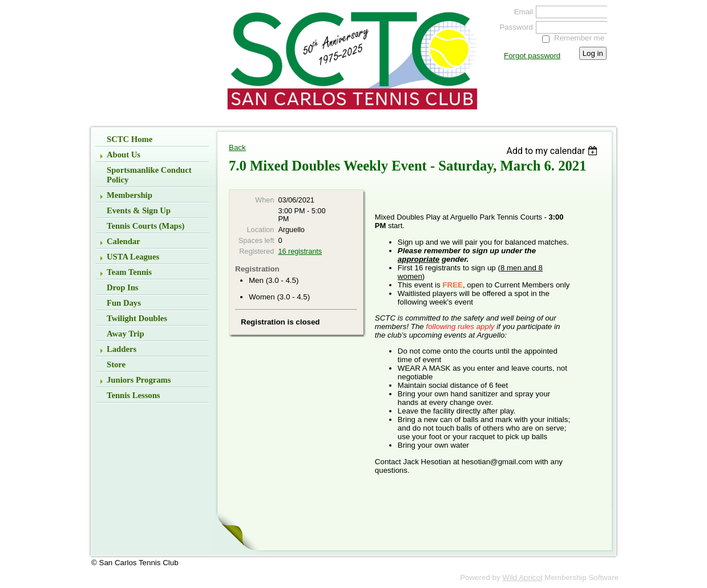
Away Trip (126, 334)
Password (514, 27)
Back (237, 147)
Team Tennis (129, 272)
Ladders (122, 349)
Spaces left (256, 241)
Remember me (579, 38)
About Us (124, 155)
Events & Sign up (139, 210)
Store (116, 364)
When (264, 200)
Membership (130, 195)
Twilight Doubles (137, 318)
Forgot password (532, 56)
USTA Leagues (133, 257)
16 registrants (300, 252)
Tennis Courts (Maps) (146, 226)
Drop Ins (123, 287)
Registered (256, 252)
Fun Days (124, 303)
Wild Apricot (522, 577)
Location (261, 230)
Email (521, 12)
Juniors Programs (139, 380)
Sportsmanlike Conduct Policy (149, 175)
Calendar (124, 241)
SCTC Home (130, 139)
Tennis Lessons (134, 395)
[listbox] (553, 151)
